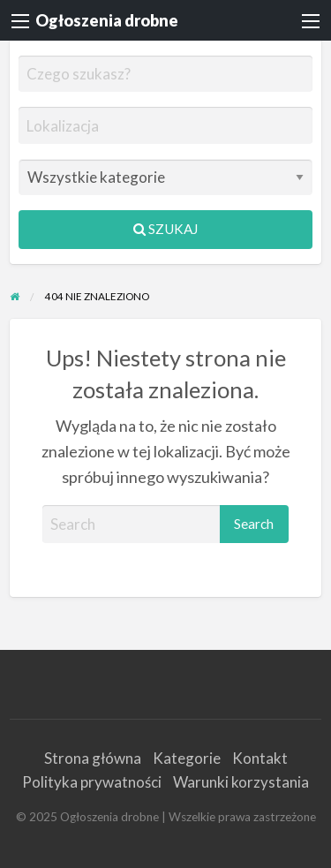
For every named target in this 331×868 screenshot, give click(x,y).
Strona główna (93, 758)
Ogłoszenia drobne (107, 20)
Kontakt (260, 758)
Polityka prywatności (92, 782)
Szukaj (165, 229)
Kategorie (187, 758)
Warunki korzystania (241, 782)
